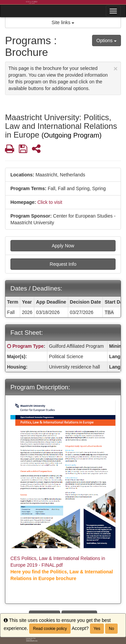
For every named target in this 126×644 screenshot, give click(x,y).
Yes (97, 629)
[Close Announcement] (116, 68)
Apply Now (63, 246)
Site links (63, 22)
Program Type (28, 346)
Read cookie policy (50, 629)
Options (107, 41)
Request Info (63, 264)
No (111, 629)
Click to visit (50, 202)
